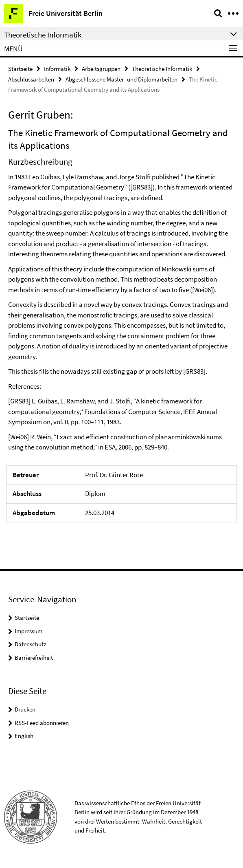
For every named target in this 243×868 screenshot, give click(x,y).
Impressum (28, 631)
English (24, 736)
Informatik (57, 69)
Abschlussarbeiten (31, 79)
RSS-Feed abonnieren (42, 723)
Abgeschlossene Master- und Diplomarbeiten (121, 79)
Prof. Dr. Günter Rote (114, 475)
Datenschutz (30, 644)
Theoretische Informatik (162, 69)
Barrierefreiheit (34, 658)
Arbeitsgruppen (101, 69)
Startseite (20, 69)
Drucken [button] (25, 709)
